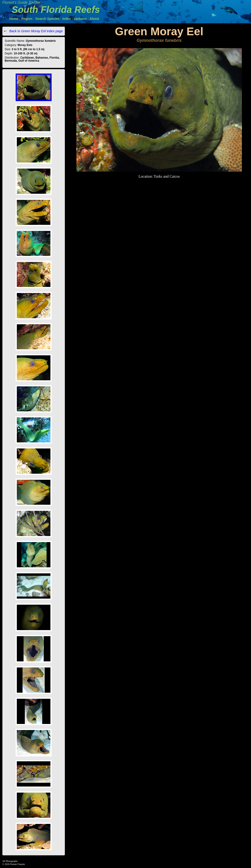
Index (67, 19)
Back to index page (36, 31)
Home (14, 19)
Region (27, 19)
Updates (80, 19)
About (94, 19)
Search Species (47, 19)
